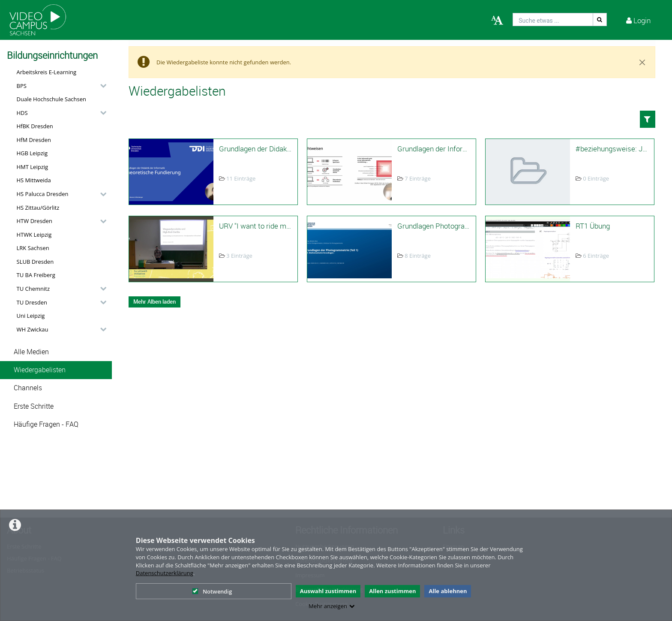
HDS (22, 113)
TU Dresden (32, 302)
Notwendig (212, 591)
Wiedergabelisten (40, 370)
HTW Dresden (35, 221)
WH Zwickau (33, 329)
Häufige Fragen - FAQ (46, 424)
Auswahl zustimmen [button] (328, 591)
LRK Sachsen (33, 248)
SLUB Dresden (35, 262)
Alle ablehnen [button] (448, 591)
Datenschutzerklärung (165, 573)
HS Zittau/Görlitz (38, 208)
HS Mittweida (34, 180)
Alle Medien (31, 352)
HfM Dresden (34, 140)
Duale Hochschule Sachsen (52, 99)
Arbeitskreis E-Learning (47, 72)
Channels (28, 388)
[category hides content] (101, 86)
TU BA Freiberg (36, 275)
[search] (553, 20)
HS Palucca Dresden (43, 194)
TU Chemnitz (33, 289)
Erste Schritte (34, 406)
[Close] (642, 62)
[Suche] (600, 20)
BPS (22, 86)
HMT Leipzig (33, 167)
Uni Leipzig (31, 316)
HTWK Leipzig (34, 235)
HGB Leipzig (32, 153)
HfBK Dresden (35, 126)
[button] (59, 86)
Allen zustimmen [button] (392, 591)
